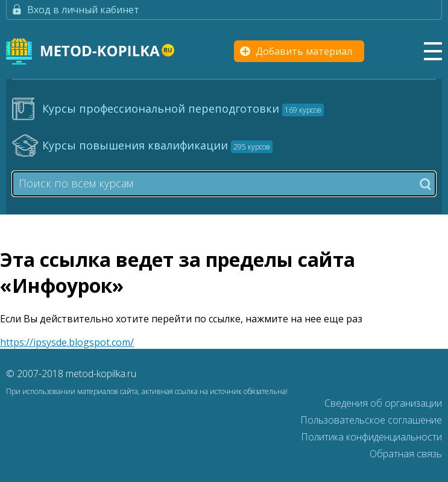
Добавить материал (304, 51)
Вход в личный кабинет (83, 10)
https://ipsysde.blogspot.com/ (67, 342)
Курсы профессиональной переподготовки (183, 108)
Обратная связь (406, 454)
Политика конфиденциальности (371, 437)
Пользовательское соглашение (371, 420)
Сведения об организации (383, 403)
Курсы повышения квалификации (157, 145)
